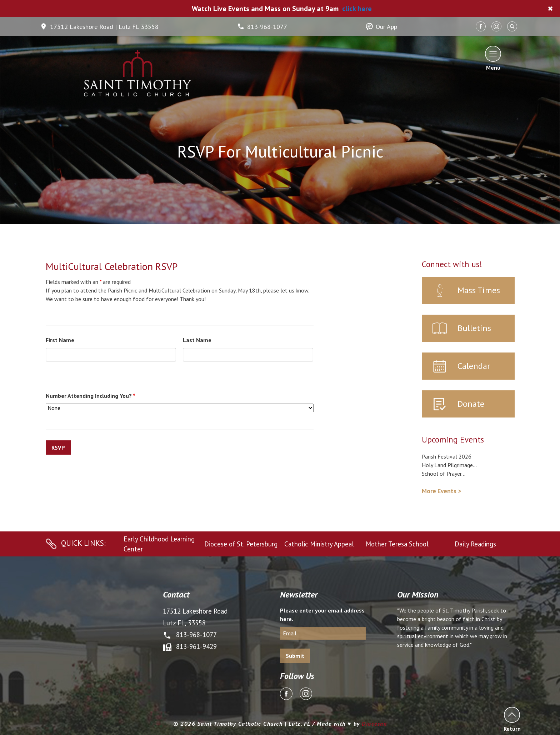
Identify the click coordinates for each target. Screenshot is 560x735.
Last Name (197, 340)
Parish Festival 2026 (447, 456)
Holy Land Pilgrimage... (449, 465)
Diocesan (374, 724)
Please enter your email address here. (322, 615)
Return (512, 719)
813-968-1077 (262, 27)
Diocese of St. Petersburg (241, 544)
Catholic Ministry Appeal (319, 544)
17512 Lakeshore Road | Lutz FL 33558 (99, 27)
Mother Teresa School (397, 544)
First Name (60, 340)
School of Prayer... (444, 474)
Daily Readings (475, 544)
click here (357, 9)
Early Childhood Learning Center (159, 544)
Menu (493, 58)
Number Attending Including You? (91, 396)
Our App (381, 27)
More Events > (441, 491)
